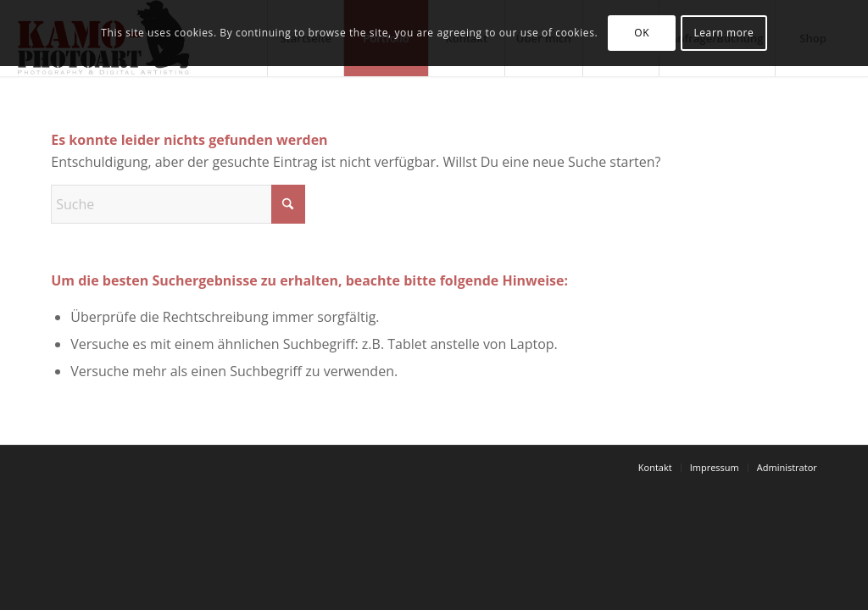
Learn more (723, 33)
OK (642, 33)
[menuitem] (655, 468)
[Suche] (178, 204)
